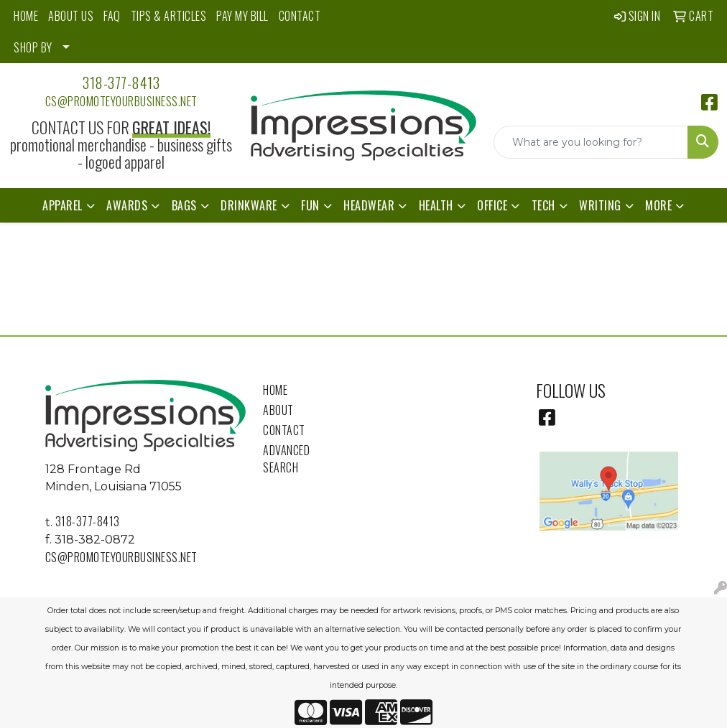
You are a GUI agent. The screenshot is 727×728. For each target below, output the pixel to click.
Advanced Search (286, 459)
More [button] (658, 205)
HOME (26, 16)
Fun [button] (310, 205)
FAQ (112, 16)
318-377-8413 (121, 83)
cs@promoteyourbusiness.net (121, 101)
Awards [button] (127, 205)
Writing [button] (600, 205)
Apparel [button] (62, 205)
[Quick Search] (591, 142)
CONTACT (300, 16)
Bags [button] (184, 205)
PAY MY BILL (242, 16)
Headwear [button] (369, 205)
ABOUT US (71, 16)
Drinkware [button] (249, 205)
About (278, 410)
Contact (284, 430)
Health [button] (436, 205)
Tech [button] (543, 205)
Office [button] (492, 205)
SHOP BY (33, 47)
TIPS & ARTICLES (169, 16)
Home (275, 390)
